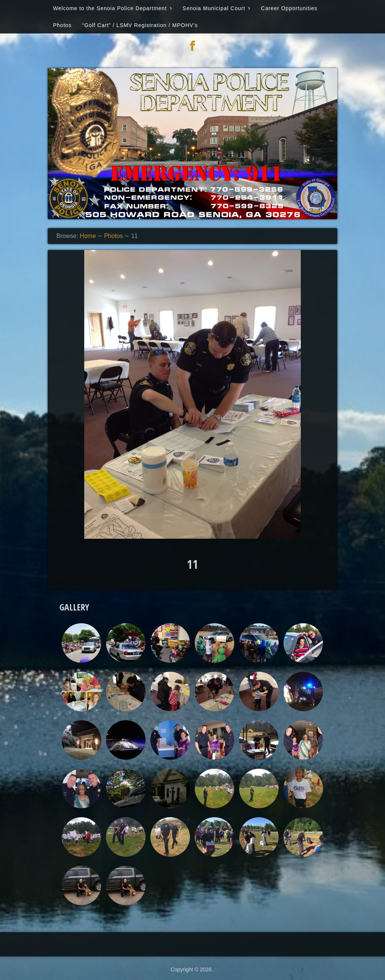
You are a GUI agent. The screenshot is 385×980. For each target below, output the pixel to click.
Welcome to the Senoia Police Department (110, 8)
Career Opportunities (289, 8)
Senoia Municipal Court (214, 8)
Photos (62, 25)
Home (88, 236)
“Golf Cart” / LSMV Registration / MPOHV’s (140, 25)
